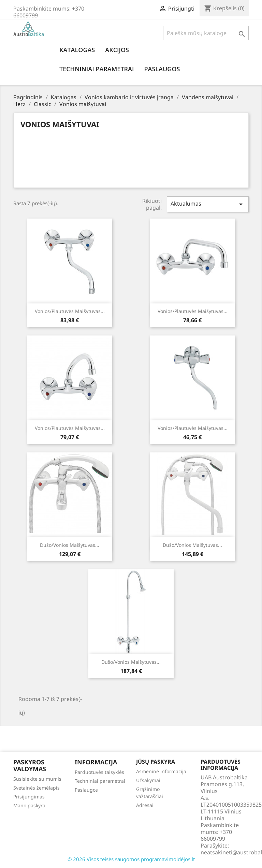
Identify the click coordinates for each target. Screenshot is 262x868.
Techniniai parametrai (97, 69)
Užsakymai (148, 780)
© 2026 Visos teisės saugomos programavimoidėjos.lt (131, 859)
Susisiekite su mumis (37, 779)
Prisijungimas (29, 797)
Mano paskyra (29, 805)
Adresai (145, 805)
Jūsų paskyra (156, 762)
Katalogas (77, 50)
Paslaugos (162, 69)
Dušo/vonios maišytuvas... (70, 545)
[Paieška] (206, 33)
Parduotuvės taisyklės (99, 772)
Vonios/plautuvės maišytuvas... (70, 311)
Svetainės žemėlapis (37, 788)
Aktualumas (208, 204)
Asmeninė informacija (161, 771)
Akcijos (117, 50)
